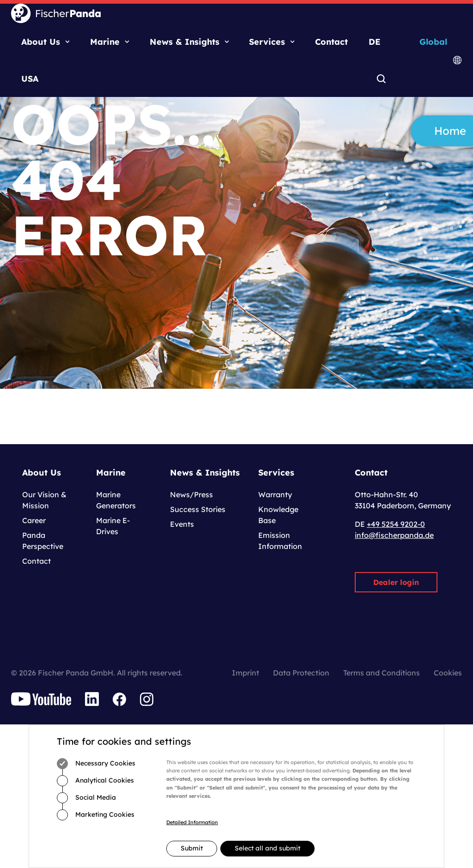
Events (182, 524)
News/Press (191, 494)
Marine (105, 42)
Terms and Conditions (382, 673)
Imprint (246, 673)
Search (381, 79)
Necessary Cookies (96, 764)
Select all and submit (267, 848)
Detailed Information (192, 822)
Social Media (86, 798)
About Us (41, 42)
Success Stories (198, 509)
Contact (331, 42)
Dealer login (396, 582)
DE (375, 42)
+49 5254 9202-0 (396, 524)
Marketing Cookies (96, 815)
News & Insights (185, 42)
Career (34, 520)
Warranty (275, 494)
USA (30, 79)
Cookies (448, 673)
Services (267, 42)
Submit (192, 848)
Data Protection (301, 673)
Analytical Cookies (95, 781)
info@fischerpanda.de (394, 535)
